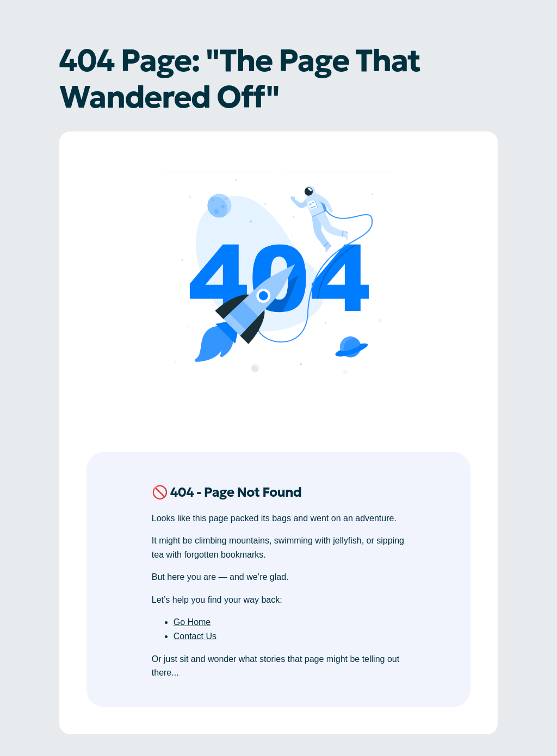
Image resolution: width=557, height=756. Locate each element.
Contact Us (195, 636)
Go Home (192, 622)
